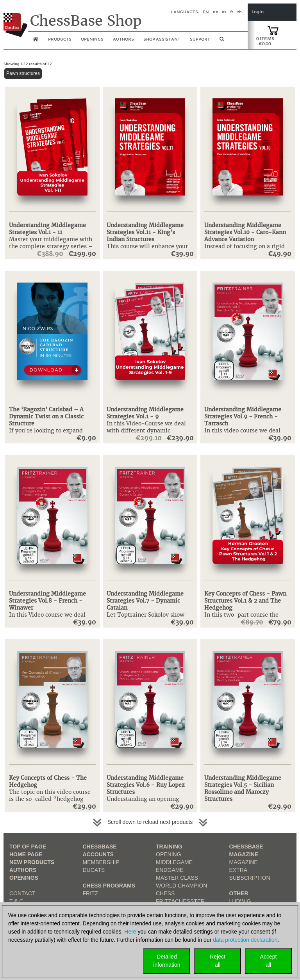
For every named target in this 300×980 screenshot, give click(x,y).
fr (232, 12)
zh (239, 12)
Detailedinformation (167, 961)
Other (239, 893)
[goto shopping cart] (273, 30)
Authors (123, 39)
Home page (26, 854)
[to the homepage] (15, 19)
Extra (238, 870)
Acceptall (269, 961)
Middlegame (174, 862)
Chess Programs (109, 886)
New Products (32, 862)
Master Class (177, 878)
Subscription (250, 878)
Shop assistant (162, 39)
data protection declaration (245, 940)
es (224, 12)
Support (200, 39)
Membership (101, 862)
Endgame (170, 870)
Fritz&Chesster (180, 901)
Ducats (94, 870)
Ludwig (240, 901)
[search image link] (222, 41)
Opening (169, 854)
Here (130, 932)
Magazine (244, 862)
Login (258, 12)
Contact (22, 893)
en (206, 12)
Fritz (91, 893)
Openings (24, 878)
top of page (28, 847)
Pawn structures (23, 73)
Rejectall (218, 961)
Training (169, 847)
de (215, 12)
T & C (16, 901)
